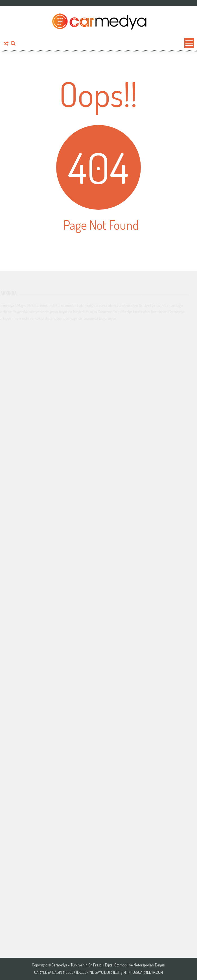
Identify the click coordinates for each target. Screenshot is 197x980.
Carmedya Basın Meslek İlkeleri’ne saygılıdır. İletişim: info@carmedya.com (98, 972)
